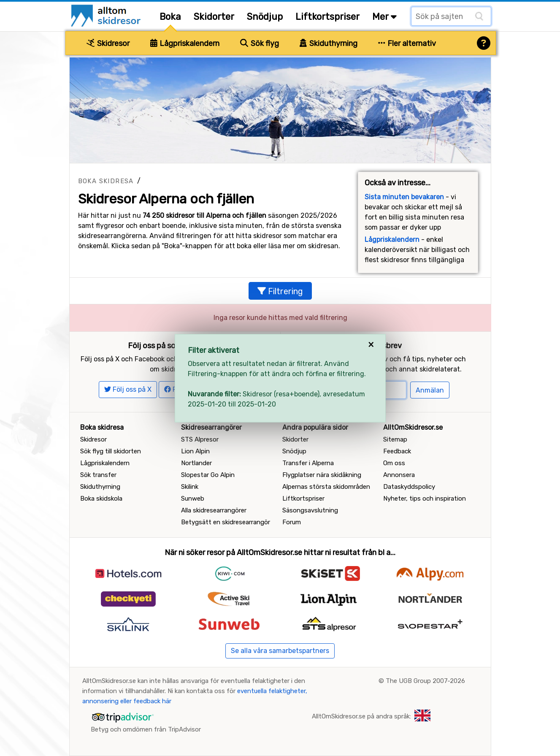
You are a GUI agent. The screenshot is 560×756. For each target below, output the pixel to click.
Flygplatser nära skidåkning (322, 475)
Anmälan (430, 390)
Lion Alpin (195, 451)
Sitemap (395, 439)
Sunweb (193, 499)
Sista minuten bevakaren (404, 197)
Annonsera (399, 475)
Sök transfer (98, 475)
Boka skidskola (101, 499)
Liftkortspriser (327, 17)
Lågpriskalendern (185, 43)
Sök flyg (260, 43)
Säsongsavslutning (310, 510)
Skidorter (214, 17)
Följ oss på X (128, 389)
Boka (170, 17)
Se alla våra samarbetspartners (280, 651)
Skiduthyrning (329, 43)
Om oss (394, 463)
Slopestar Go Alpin (208, 475)
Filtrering (280, 291)
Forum (292, 522)
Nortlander (196, 463)
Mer (384, 17)
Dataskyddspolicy (409, 487)
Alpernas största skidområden (326, 487)
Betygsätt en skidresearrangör (226, 522)
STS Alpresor (200, 439)
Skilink (190, 487)
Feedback (397, 451)
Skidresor (108, 43)
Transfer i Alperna (308, 463)
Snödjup (265, 17)
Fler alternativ (407, 43)
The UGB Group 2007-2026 (425, 681)
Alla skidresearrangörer (214, 510)
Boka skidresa (106, 181)
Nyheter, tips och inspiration (425, 499)
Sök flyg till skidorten (111, 451)
